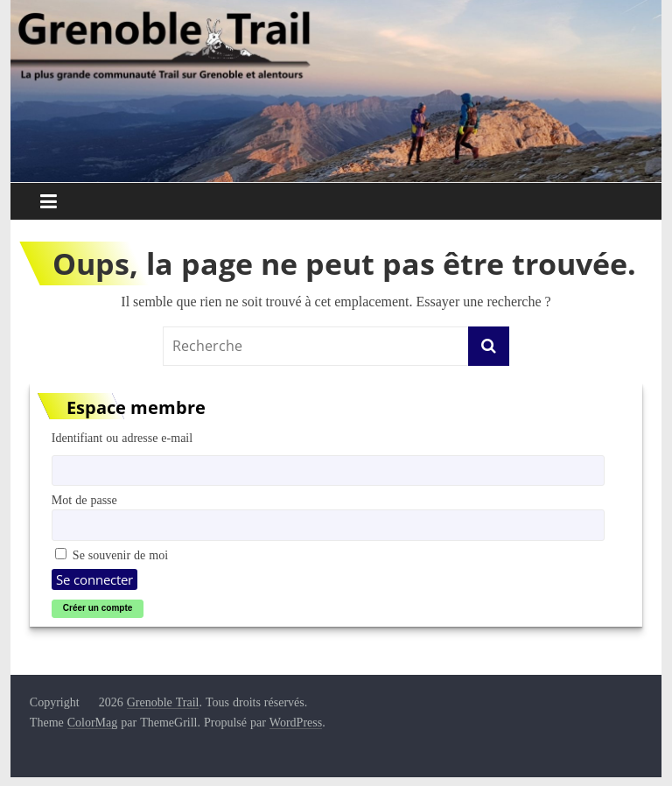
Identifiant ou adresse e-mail (122, 438)
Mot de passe (84, 500)
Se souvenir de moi (112, 555)
